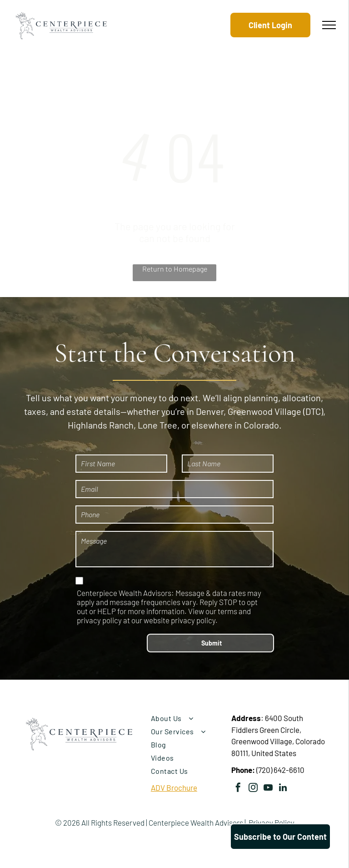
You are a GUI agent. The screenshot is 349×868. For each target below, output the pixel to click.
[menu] (329, 25)
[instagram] (253, 789)
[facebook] (238, 789)
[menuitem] (188, 718)
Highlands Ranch (101, 425)
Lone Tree (157, 425)
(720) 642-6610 (280, 770)
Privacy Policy (272, 823)
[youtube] (268, 789)
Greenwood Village (264, 411)
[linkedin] (283, 789)
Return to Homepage (175, 269)
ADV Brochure (174, 787)
